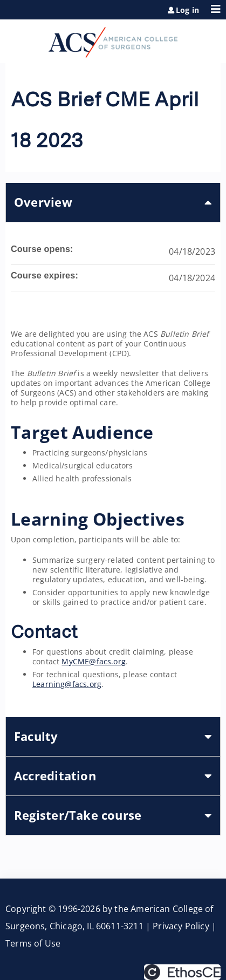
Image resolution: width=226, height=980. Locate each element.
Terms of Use (33, 943)
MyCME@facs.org (94, 661)
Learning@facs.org (67, 684)
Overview (43, 202)
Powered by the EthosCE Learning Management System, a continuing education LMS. (182, 972)
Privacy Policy (181, 926)
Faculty (36, 736)
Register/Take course (78, 815)
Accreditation (55, 776)
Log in (187, 10)
